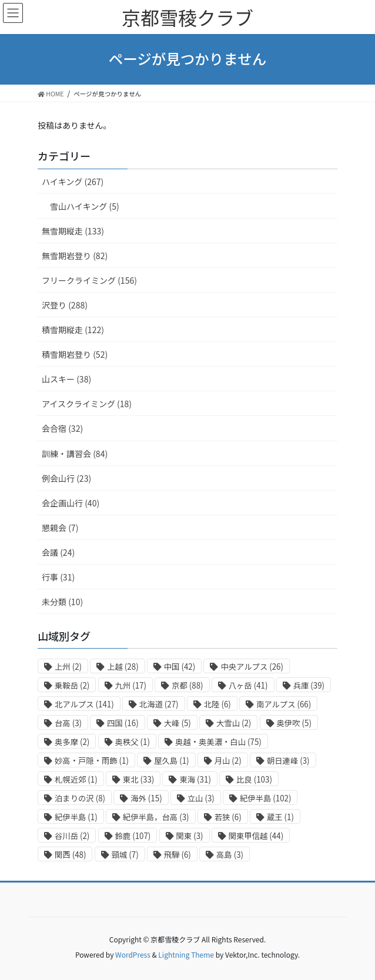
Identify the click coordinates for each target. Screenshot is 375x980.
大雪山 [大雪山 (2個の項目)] (234, 723)
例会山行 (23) (66, 478)
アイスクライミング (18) (87, 404)
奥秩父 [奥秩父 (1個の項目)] (133, 742)
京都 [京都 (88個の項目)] (187, 685)
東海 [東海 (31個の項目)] (195, 779)
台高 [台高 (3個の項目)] (68, 723)
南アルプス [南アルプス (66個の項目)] (284, 704)
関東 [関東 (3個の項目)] (190, 836)
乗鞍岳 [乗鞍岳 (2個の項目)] (72, 685)
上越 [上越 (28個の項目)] (123, 667)
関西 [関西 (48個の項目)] (70, 855)
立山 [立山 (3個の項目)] (201, 798)
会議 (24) (58, 552)
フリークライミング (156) (89, 280)
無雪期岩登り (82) (75, 256)
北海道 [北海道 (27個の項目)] (159, 704)
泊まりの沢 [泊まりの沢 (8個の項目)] (80, 798)
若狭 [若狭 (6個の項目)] (228, 817)
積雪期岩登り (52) (75, 354)
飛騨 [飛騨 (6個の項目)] (178, 855)
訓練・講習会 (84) (75, 454)
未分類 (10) (62, 602)
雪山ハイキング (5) (85, 206)
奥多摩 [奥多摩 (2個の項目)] (72, 742)
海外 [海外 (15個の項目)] (146, 798)
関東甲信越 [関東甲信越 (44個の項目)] (256, 836)
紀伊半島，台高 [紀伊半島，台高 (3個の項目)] (156, 817)
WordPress (133, 954)
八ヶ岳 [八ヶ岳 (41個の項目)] (248, 685)
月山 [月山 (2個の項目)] (228, 761)
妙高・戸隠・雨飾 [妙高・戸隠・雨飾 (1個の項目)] (92, 761)
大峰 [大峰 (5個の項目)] (178, 723)
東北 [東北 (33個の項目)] (138, 779)
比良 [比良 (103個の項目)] (254, 779)
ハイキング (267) (73, 182)
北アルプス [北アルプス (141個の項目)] (84, 704)
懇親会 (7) (60, 528)
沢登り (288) (65, 305)
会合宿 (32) (62, 428)
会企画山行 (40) (71, 503)
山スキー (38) (66, 379)
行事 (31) (58, 577)
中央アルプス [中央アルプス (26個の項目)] (252, 667)
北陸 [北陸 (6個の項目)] (217, 704)
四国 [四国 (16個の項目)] (123, 723)
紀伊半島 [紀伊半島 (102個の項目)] (266, 798)
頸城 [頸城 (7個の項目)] (125, 855)
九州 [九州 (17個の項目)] (131, 685)
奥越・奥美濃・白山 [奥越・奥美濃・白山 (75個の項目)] (218, 742)
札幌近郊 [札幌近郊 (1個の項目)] (76, 779)
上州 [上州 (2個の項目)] (68, 667)
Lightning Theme (186, 954)
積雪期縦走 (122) (73, 330)
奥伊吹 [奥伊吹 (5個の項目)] (294, 723)
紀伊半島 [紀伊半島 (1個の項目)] (76, 817)
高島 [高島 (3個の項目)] (230, 855)
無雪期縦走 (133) (73, 231)
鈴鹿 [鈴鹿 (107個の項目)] (133, 836)
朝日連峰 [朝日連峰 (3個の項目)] (288, 761)
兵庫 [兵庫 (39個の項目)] (309, 685)
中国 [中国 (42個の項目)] (180, 667)
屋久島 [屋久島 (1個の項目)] (171, 761)
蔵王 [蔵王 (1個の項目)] (280, 817)
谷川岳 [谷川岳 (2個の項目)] (72, 836)
